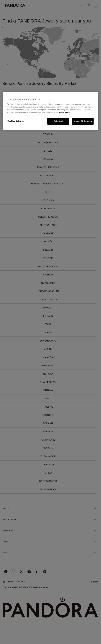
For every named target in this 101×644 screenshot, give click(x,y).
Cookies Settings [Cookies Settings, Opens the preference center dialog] (16, 121)
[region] (51, 111)
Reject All (58, 121)
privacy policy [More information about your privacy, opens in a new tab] (65, 112)
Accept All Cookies (83, 121)
